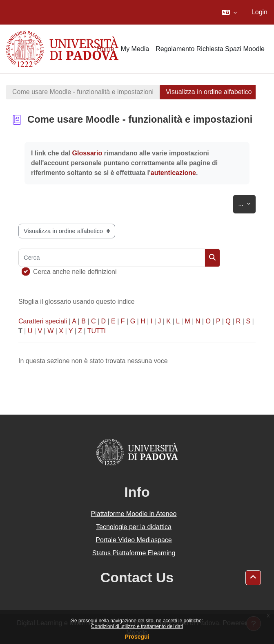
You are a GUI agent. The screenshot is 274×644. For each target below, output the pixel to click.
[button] (229, 12)
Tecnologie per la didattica (134, 527)
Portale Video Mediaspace (134, 540)
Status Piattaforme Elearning (134, 553)
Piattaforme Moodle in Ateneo (134, 514)
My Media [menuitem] (135, 49)
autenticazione (173, 173)
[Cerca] (112, 258)
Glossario (87, 153)
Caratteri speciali (43, 321)
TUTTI (97, 331)
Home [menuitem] (106, 49)
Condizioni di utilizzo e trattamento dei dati (137, 626)
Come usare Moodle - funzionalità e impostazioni (83, 92)
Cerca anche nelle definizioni (75, 272)
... (247, 202)
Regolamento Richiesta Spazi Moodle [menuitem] (210, 49)
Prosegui (137, 637)
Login (260, 12)
